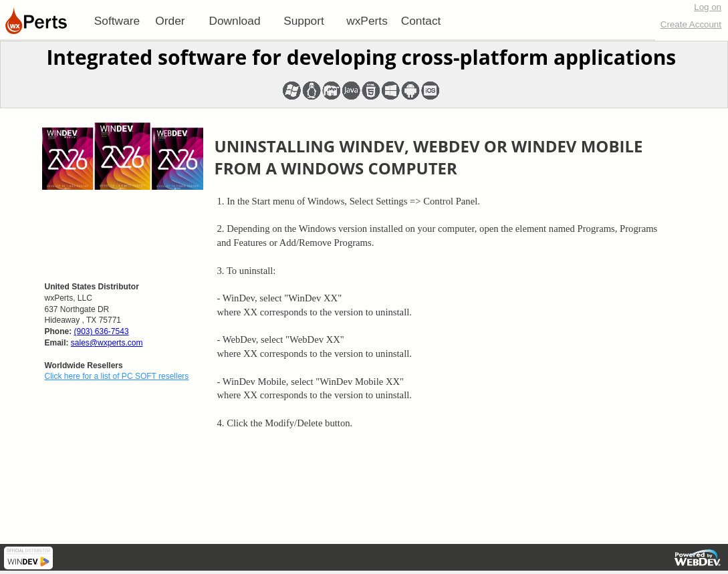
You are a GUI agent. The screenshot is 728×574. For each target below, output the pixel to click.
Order (170, 21)
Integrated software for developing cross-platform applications (361, 57)
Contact (421, 21)
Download (234, 21)
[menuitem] (117, 21)
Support (304, 21)
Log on (708, 7)
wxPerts (367, 21)
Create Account (691, 24)
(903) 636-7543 (102, 331)
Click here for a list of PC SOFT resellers (117, 376)
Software (117, 21)
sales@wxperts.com (107, 343)
